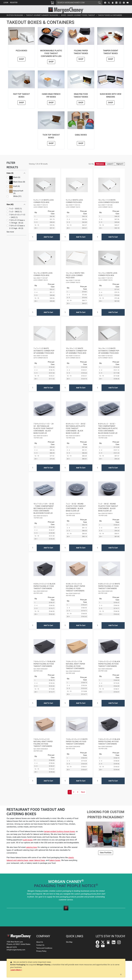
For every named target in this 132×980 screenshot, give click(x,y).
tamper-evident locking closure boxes (59, 837)
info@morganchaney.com (16, 950)
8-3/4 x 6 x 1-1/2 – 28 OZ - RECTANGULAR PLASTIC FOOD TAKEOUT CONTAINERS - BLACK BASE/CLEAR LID (76, 434)
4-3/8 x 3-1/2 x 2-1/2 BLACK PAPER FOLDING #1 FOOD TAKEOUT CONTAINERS (44, 591)
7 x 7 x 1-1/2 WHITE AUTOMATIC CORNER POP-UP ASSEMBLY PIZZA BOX (44, 356)
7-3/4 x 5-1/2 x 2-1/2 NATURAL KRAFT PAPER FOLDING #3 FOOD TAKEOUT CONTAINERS (43, 748)
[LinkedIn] (116, 3)
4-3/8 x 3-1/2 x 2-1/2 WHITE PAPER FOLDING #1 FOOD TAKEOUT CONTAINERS (109, 591)
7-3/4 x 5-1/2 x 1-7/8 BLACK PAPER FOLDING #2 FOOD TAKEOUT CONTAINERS (44, 669)
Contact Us (40, 945)
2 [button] (74, 797)
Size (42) (10, 210)
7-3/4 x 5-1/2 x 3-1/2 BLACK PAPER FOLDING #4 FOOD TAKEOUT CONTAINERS (109, 747)
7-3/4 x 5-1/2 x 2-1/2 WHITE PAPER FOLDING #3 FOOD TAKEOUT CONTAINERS (77, 747)
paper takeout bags (37, 866)
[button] (32, 16)
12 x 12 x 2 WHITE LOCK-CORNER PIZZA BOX (108, 279)
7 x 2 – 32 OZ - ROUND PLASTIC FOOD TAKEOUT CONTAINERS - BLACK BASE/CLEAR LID (76, 513)
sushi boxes (28, 845)
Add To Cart (48, 242)
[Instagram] (120, 3)
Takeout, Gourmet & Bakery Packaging (42, 21)
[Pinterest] (124, 3)
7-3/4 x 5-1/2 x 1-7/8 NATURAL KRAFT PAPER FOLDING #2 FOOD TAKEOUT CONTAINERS (75, 670)
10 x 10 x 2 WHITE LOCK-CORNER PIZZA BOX (43, 279)
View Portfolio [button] (106, 858)
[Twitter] (109, 3)
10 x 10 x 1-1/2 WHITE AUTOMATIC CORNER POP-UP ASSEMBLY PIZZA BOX (76, 356)
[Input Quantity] (33, 242)
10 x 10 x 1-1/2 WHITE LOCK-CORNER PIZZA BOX (109, 206)
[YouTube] (128, 3)
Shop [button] (21, 64)
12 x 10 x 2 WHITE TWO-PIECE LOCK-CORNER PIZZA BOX (75, 281)
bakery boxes (55, 866)
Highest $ (120, 169)
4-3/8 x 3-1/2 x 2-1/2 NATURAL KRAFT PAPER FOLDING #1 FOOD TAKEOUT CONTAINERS (75, 593)
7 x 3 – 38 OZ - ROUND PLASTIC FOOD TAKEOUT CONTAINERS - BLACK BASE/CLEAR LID (108, 513)
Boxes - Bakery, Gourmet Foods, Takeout (78, 21)
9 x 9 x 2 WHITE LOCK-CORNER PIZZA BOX (75, 206)
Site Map (69, 942)
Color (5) (10, 178)
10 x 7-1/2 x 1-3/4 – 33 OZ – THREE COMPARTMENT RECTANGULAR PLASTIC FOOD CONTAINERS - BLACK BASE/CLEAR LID (44, 514)
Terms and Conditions (44, 948)
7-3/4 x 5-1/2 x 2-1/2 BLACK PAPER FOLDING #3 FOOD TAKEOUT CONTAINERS (109, 669)
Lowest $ (110, 169)
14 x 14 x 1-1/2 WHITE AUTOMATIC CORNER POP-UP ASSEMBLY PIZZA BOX (109, 356)
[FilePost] (113, 3)
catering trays (32, 853)
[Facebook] (105, 3)
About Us (40, 942)
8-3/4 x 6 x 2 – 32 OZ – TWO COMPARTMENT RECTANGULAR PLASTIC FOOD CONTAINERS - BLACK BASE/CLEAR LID (108, 434)
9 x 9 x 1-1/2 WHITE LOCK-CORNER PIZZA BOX (44, 206)
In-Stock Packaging (15, 21)
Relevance (100, 169)
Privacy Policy (41, 951)
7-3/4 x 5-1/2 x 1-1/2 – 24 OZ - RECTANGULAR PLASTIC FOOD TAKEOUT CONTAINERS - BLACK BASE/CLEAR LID (43, 434)
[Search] (76, 3)
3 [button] (78, 797)
